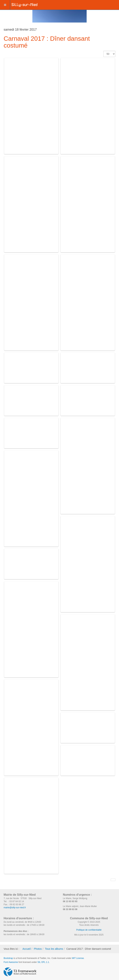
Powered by (20, 972)
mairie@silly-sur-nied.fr (15, 908)
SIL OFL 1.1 (43, 962)
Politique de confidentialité (89, 930)
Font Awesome (11, 962)
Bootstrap (8, 958)
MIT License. (78, 958)
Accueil (26, 949)
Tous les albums (54, 949)
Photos (38, 949)
